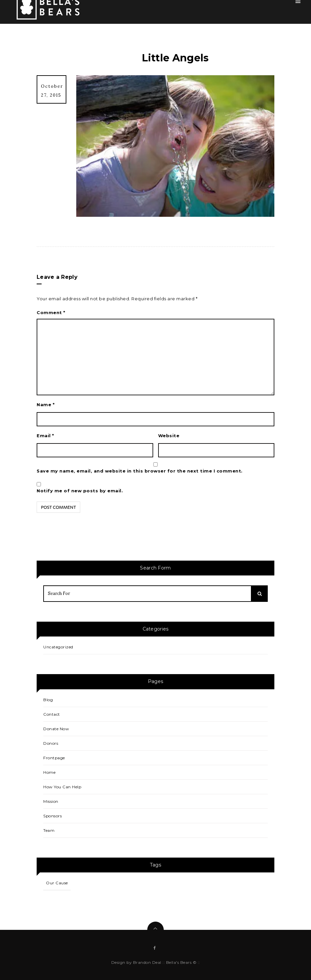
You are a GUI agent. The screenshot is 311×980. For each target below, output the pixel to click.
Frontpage (54, 758)
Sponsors (52, 816)
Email (45, 436)
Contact (52, 714)
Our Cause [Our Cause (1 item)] (57, 883)
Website (169, 436)
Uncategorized (58, 647)
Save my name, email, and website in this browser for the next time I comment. (140, 471)
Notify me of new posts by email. (80, 491)
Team (49, 830)
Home (49, 772)
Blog (48, 700)
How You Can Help (62, 787)
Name (46, 405)
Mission (51, 801)
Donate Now (56, 729)
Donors (51, 743)
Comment (51, 312)
